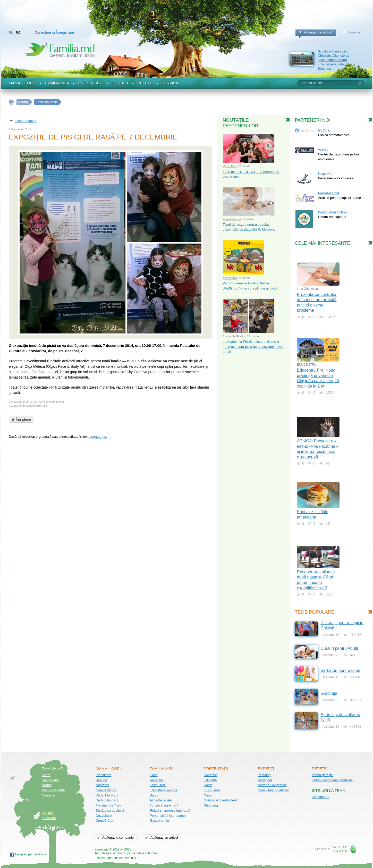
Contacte (48, 795)
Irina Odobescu (307, 289)
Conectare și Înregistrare (54, 32)
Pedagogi (265, 780)
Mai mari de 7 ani (109, 805)
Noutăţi (47, 785)
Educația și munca (163, 790)
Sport (154, 795)
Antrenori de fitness (272, 785)
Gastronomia (159, 821)
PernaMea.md (232, 219)
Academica (230, 278)
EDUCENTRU (307, 365)
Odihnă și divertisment (220, 800)
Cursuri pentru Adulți (339, 648)
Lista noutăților (26, 121)
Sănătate (156, 780)
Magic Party (230, 166)
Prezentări (90, 83)
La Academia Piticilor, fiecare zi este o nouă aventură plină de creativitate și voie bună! (253, 347)
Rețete (145, 83)
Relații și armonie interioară (170, 810)
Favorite (354, 32)
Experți (120, 83)
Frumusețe (158, 785)
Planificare (104, 775)
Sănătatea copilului (110, 810)
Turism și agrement (164, 805)
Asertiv (323, 149)
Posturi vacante (53, 790)
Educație (210, 780)
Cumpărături (105, 821)
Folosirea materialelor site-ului (115, 858)
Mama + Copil (22, 83)
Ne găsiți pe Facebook (31, 854)
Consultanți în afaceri (273, 790)
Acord (46, 775)
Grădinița (329, 693)
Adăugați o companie (118, 838)
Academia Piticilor (234, 336)
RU (11, 33)
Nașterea (103, 785)
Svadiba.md (321, 797)
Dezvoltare (104, 816)
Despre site (50, 780)
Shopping (211, 805)
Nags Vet (325, 174)
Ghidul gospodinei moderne (332, 780)
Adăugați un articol (318, 32)
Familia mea (57, 83)
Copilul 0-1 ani (107, 790)
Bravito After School (333, 212)
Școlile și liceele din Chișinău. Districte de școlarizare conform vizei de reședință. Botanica (334, 60)
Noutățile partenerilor (240, 123)
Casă (154, 775)
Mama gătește (322, 775)
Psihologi (264, 775)
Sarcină (101, 780)
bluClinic (324, 130)
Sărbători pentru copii (340, 670)
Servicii (170, 83)
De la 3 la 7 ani (107, 800)
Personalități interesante (168, 816)
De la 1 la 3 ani (107, 795)
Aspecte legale (161, 800)
